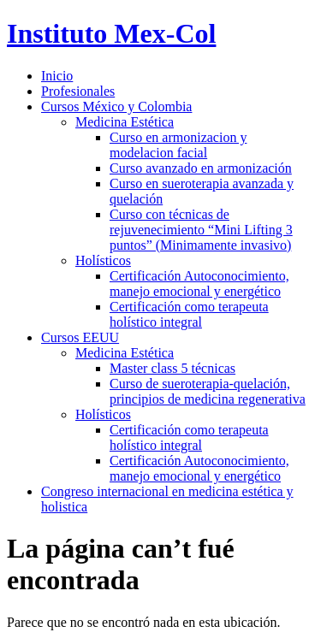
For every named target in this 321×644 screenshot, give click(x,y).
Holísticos (103, 260)
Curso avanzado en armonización (201, 168)
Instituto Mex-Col (111, 33)
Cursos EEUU (80, 337)
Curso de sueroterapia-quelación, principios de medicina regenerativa (208, 391)
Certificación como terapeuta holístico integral (189, 314)
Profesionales (78, 91)
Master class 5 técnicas (172, 368)
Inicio (57, 76)
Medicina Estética (125, 122)
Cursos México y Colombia (116, 106)
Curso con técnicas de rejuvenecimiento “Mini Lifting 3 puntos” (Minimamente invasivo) (201, 230)
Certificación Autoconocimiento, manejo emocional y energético (199, 284)
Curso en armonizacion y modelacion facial (178, 145)
